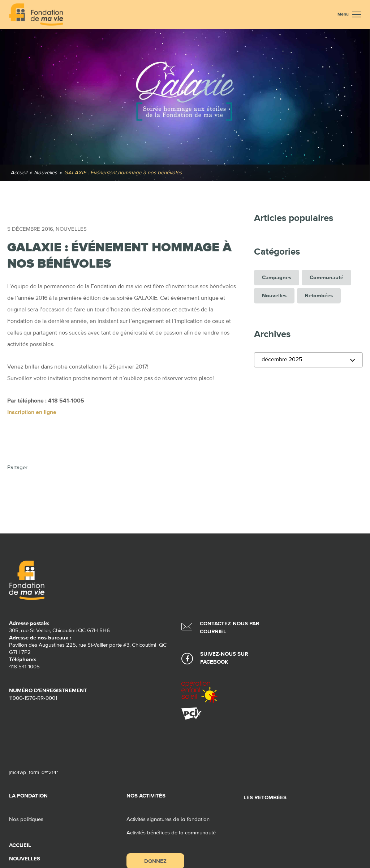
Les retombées (265, 798)
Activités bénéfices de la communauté (171, 833)
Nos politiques (26, 819)
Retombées (319, 296)
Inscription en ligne (32, 413)
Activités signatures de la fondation (168, 819)
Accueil (20, 845)
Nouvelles (71, 229)
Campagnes (277, 278)
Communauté (326, 278)
